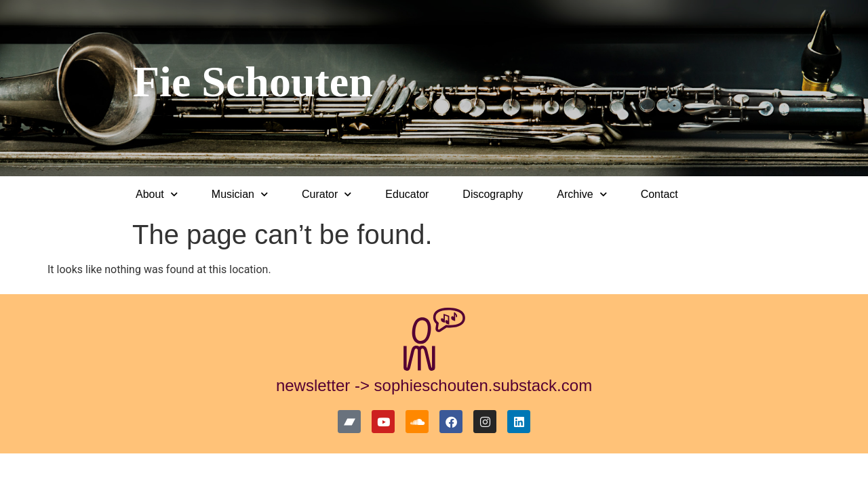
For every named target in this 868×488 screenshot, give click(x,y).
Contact (659, 194)
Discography (493, 194)
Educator (407, 194)
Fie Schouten (253, 82)
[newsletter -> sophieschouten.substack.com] (434, 339)
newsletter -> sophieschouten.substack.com (434, 385)
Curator (327, 194)
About (157, 194)
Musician (240, 194)
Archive (581, 194)
